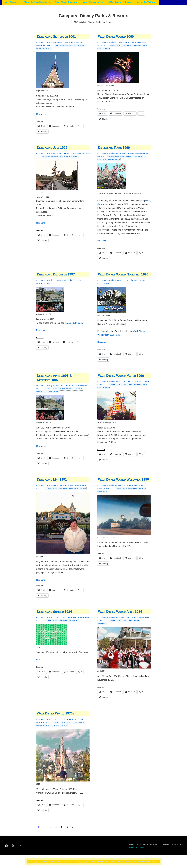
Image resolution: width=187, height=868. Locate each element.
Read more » (41, 580)
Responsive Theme (136, 847)
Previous (42, 827)
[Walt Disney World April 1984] (119, 618)
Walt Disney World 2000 (116, 36)
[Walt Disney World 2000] (118, 42)
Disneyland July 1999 (52, 148)
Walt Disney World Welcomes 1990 (123, 479)
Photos (48, 48)
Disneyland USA (43, 45)
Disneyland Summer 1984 (54, 612)
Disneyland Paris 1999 (114, 148)
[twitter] (13, 846)
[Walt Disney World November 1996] (121, 280)
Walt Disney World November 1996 (123, 274)
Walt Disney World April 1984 (120, 612)
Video (107, 48)
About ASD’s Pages (147, 2)
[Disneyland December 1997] (60, 280)
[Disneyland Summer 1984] (59, 618)
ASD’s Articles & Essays (120, 2)
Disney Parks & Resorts (37, 2)
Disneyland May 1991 (52, 479)
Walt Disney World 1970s (56, 713)
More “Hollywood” (93, 2)
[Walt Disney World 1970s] (60, 719)
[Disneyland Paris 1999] (119, 154)
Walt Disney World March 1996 (121, 376)
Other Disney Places (67, 2)
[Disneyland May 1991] (57, 485)
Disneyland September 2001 (56, 36)
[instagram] (20, 846)
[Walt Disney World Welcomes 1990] (120, 485)
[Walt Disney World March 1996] (120, 382)
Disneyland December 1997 (56, 274)
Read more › (41, 114)
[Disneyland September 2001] (60, 42)
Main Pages (12, 2)
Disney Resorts (140, 45)
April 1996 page (75, 323)
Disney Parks (73, 45)
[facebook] (6, 846)
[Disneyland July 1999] (57, 154)
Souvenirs (109, 159)
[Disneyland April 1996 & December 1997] (58, 386)
